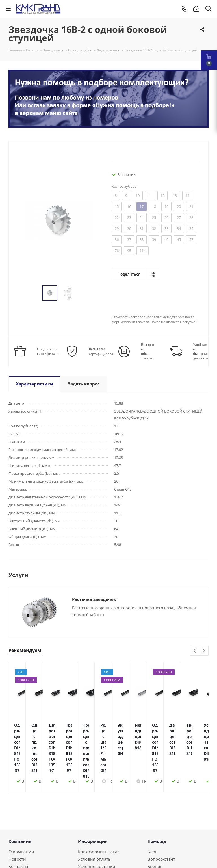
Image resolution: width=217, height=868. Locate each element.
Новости (17, 825)
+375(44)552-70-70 (35, 853)
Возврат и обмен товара (148, 351)
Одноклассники (116, 857)
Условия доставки (97, 832)
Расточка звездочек (94, 599)
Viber (130, 857)
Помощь (157, 807)
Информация (93, 807)
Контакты (18, 832)
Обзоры (156, 840)
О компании (21, 818)
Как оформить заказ (99, 818)
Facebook (88, 857)
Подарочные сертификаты (48, 351)
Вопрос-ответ (161, 825)
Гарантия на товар (97, 840)
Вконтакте (74, 857)
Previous (195, 651)
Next (204, 651)
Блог (152, 818)
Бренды (156, 832)
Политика (19, 840)
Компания (20, 807)
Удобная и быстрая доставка (200, 351)
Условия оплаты (95, 825)
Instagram (102, 857)
